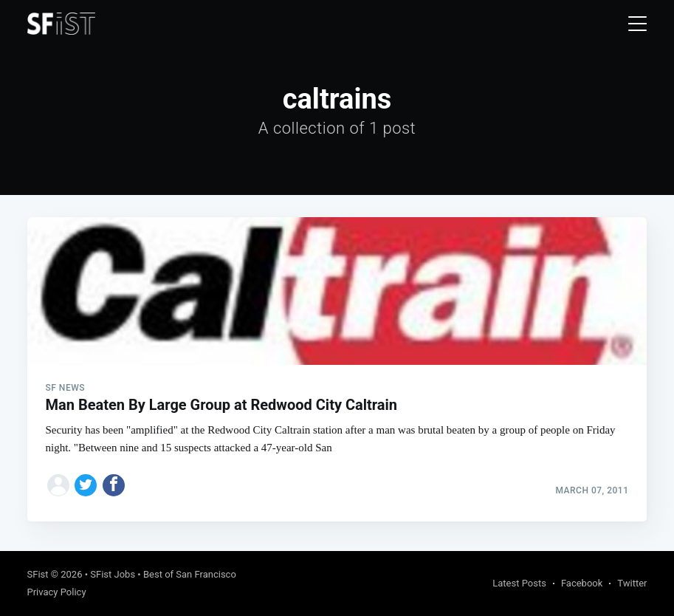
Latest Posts (519, 583)
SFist (38, 574)
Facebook (582, 583)
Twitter (632, 583)
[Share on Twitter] (86, 485)
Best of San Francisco (190, 574)
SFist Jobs (113, 574)
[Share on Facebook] (114, 485)
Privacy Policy (57, 592)
